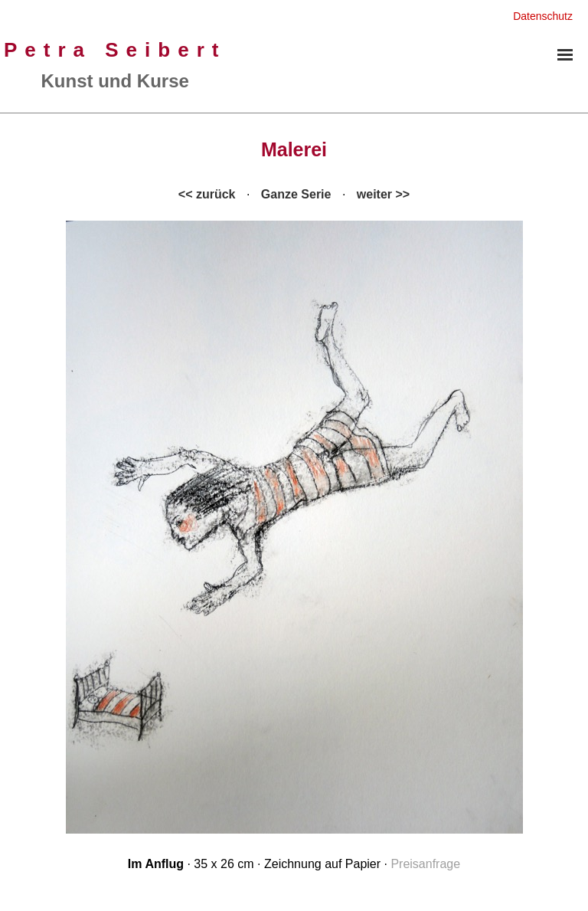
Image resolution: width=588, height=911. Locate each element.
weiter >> (383, 194)
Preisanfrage (425, 864)
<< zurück (207, 194)
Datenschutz (543, 16)
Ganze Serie (296, 194)
